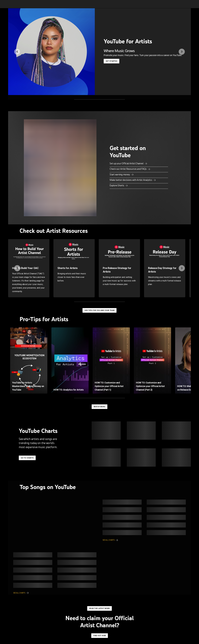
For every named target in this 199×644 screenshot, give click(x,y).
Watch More (99, 407)
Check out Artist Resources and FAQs (128, 169)
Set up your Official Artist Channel (127, 163)
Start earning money (120, 174)
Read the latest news (99, 608)
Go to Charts (27, 458)
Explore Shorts (117, 185)
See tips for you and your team (99, 310)
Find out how (100, 636)
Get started (111, 61)
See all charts (109, 540)
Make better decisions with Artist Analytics (131, 180)
